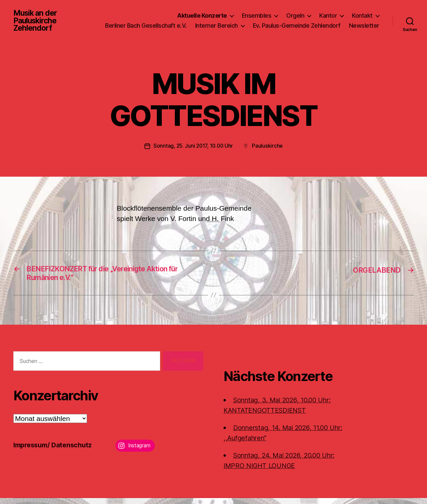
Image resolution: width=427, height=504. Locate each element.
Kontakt (362, 13)
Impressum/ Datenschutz (55, 451)
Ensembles (257, 13)
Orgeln (295, 13)
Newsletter (364, 32)
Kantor (328, 13)
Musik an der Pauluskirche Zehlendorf (37, 23)
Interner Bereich (255, 23)
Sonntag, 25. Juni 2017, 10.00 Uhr (193, 150)
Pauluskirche (269, 150)
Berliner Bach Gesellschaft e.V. (185, 23)
